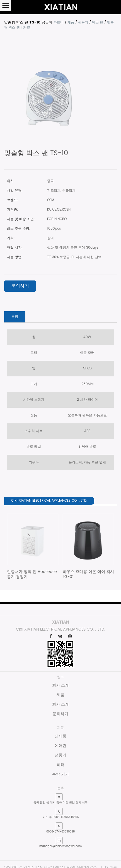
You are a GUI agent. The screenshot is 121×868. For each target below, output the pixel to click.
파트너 (59, 23)
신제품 (60, 736)
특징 (15, 317)
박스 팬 (98, 23)
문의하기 (20, 286)
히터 (60, 765)
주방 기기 (60, 774)
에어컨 (60, 746)
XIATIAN (60, 622)
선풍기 (83, 23)
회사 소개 (60, 685)
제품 (71, 23)
